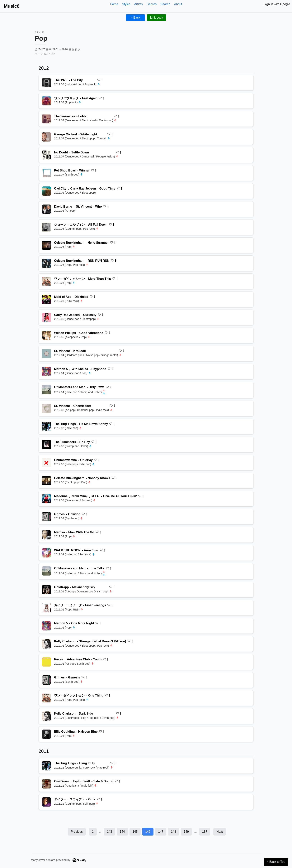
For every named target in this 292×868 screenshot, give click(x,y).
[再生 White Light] (46, 137)
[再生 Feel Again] (46, 101)
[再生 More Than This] (46, 281)
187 (205, 832)
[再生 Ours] (46, 802)
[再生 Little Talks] (46, 571)
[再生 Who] (46, 209)
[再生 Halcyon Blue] (46, 734)
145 (135, 832)
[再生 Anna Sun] (46, 553)
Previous (77, 832)
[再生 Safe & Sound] (46, 784)
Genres (152, 4)
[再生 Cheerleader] (46, 408)
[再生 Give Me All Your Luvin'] (46, 499)
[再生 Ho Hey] (46, 445)
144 (122, 832)
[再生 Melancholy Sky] (46, 590)
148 (174, 832)
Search (165, 4)
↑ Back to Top (276, 862)
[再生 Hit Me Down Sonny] (46, 427)
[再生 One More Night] (46, 626)
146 (148, 832)
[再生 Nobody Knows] (46, 481)
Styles (126, 4)
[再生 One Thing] (46, 698)
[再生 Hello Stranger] (46, 245)
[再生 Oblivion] (46, 517)
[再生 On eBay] (46, 463)
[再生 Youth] (46, 662)
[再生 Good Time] (46, 191)
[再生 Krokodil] (46, 354)
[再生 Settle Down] (46, 155)
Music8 (12, 6)
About (178, 4)
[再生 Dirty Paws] (46, 390)
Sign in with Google (277, 4)
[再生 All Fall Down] (46, 227)
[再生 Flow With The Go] (46, 535)
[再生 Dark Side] (46, 716)
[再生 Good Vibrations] (46, 335)
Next (220, 832)
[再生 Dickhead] (46, 299)
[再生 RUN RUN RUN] (46, 263)
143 (109, 832)
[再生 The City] (46, 83)
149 (186, 832)
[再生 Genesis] (46, 680)
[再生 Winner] (46, 173)
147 (161, 832)
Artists (138, 4)
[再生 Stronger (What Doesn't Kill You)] (46, 644)
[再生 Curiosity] (46, 317)
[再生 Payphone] (46, 372)
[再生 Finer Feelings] (46, 608)
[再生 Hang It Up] (46, 766)
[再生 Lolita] (46, 119)
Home (114, 4)
